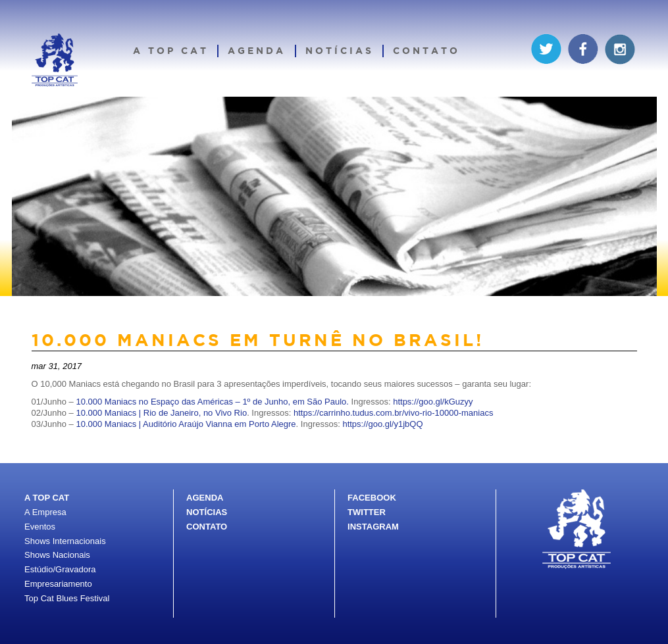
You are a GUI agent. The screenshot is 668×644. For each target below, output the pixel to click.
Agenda (257, 50)
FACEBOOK (372, 498)
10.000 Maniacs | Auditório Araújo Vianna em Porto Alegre (186, 424)
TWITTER (367, 512)
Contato (426, 50)
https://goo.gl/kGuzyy (433, 402)
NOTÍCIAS (207, 512)
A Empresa (45, 512)
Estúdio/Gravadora (60, 569)
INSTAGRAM (373, 527)
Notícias (340, 50)
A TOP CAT (47, 498)
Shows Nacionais (57, 555)
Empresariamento (58, 584)
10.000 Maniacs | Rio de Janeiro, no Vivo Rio (161, 413)
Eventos (40, 527)
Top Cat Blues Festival (67, 598)
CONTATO (207, 527)
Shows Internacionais (65, 541)
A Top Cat (171, 50)
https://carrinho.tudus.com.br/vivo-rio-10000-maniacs (393, 413)
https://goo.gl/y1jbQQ (382, 424)
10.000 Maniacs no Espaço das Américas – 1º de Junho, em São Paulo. (212, 402)
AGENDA (205, 498)
